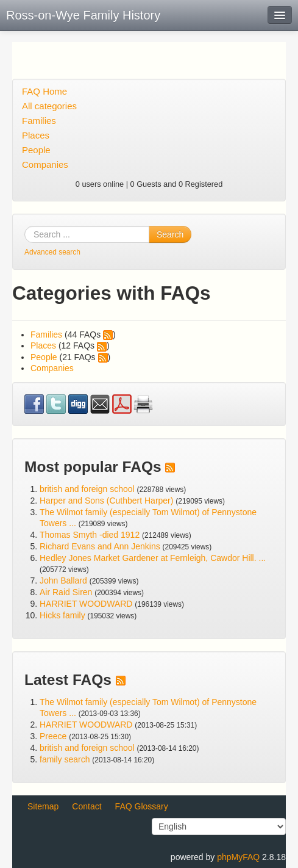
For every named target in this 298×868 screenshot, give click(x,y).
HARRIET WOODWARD (86, 604)
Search (170, 234)
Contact (87, 806)
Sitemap (43, 806)
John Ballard (63, 580)
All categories (49, 106)
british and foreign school (87, 489)
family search (66, 759)
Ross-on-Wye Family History (83, 15)
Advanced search (52, 252)
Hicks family (64, 615)
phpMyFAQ (238, 857)
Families (39, 121)
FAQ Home (44, 91)
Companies (45, 165)
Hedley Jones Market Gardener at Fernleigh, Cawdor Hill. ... (153, 558)
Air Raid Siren (66, 592)
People (36, 150)
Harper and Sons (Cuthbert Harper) (106, 501)
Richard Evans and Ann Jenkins (100, 546)
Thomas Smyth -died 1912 (90, 535)
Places (36, 135)
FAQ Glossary (142, 806)
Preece (53, 736)
